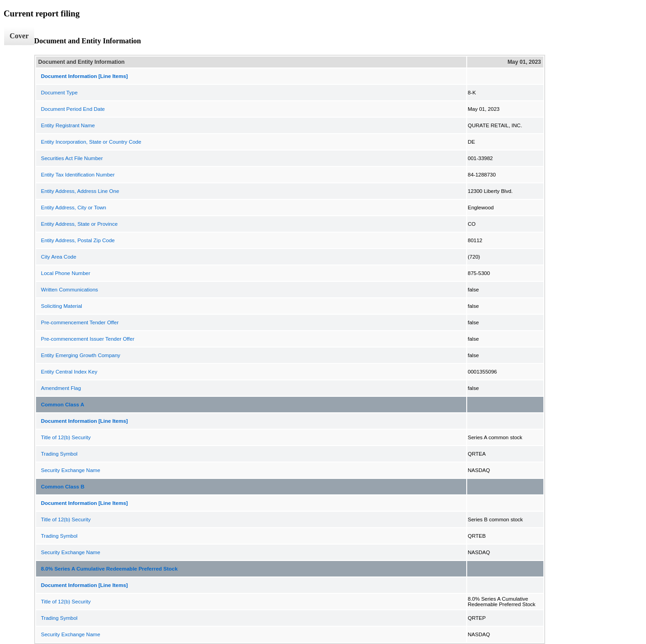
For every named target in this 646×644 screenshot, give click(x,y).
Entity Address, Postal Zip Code (78, 240)
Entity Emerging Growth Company (81, 355)
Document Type (59, 93)
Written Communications (70, 290)
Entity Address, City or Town (74, 208)
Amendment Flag (61, 388)
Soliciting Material (62, 306)
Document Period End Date (73, 109)
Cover (19, 36)
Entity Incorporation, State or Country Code (91, 142)
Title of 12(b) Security (66, 437)
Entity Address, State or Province (79, 224)
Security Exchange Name (71, 470)
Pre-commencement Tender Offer (80, 322)
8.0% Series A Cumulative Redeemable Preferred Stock (109, 569)
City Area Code (59, 257)
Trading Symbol (59, 454)
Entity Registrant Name (68, 125)
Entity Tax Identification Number (78, 175)
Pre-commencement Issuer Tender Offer (88, 339)
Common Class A (63, 405)
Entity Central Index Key (69, 372)
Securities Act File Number (72, 158)
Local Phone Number (66, 273)
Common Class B (63, 487)
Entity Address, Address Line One (80, 191)
